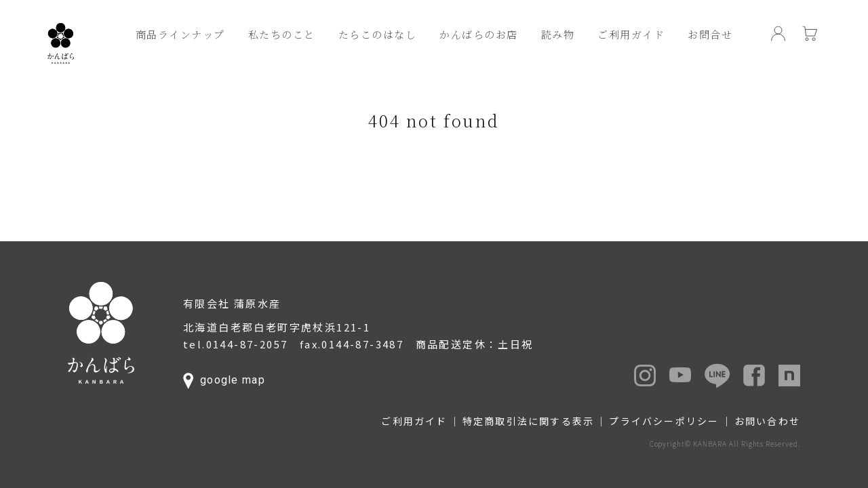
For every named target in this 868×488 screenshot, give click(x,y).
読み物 (558, 34)
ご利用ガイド (631, 34)
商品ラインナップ (180, 34)
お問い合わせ (767, 421)
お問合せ (710, 34)
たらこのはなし (378, 34)
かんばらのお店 (479, 34)
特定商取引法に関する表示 (529, 421)
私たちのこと (282, 34)
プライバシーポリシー (664, 421)
